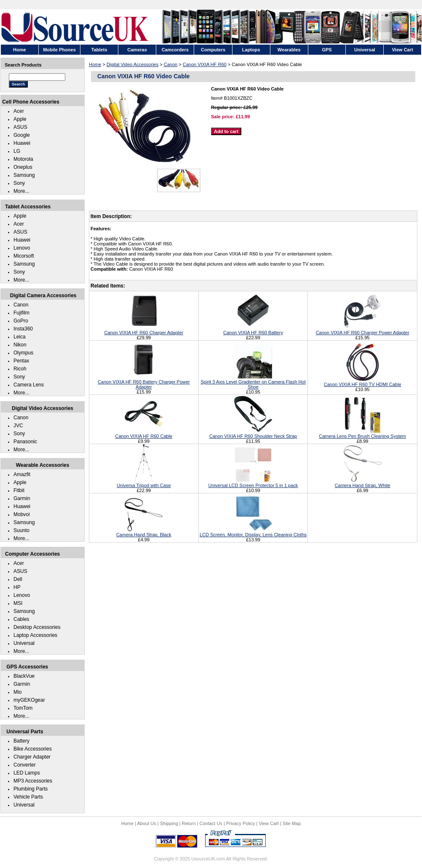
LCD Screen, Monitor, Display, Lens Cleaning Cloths (253, 532)
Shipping (169, 823)
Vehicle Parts (28, 797)
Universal (24, 643)
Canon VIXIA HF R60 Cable (144, 434)
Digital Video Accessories (132, 64)
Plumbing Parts (31, 789)
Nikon (20, 345)
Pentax (21, 361)
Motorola (23, 159)
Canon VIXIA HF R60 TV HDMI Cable (363, 382)
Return (189, 823)
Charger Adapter (32, 757)
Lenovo (22, 248)
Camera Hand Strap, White (363, 483)
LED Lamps (27, 773)
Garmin (22, 498)
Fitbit (19, 490)
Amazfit (22, 474)
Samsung (24, 175)
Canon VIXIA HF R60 (205, 64)
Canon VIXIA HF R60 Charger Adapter (144, 330)
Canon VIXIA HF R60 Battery (253, 330)
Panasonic (25, 442)
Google (22, 135)
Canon (171, 64)
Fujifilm (21, 313)
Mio (17, 692)
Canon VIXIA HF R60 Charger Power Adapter (363, 330)
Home (95, 64)
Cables (21, 619)
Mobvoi (22, 514)
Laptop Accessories (35, 635)
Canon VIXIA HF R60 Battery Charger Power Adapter (144, 382)
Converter (25, 765)
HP (17, 587)
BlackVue (24, 676)
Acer (19, 111)
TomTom (23, 708)
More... (21, 191)
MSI (18, 603)
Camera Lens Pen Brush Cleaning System (362, 434)
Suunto (21, 530)
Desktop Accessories (37, 627)
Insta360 (23, 329)
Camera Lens (29, 385)
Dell (18, 579)
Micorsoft (24, 256)
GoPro (21, 321)
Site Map (292, 823)
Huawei (22, 143)
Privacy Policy (240, 823)
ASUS (20, 127)
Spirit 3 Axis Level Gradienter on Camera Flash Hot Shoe (253, 382)
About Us (146, 823)
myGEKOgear (29, 700)
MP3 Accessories (33, 781)
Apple (20, 119)
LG (17, 151)
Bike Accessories (33, 749)
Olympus (23, 353)
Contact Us (211, 823)
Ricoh (20, 369)
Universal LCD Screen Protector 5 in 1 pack (253, 483)
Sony (19, 183)
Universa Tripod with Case (144, 483)
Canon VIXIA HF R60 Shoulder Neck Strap (253, 434)
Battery (21, 741)
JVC (18, 426)
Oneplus (23, 167)
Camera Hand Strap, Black (144, 532)
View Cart (268, 823)
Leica (20, 337)
